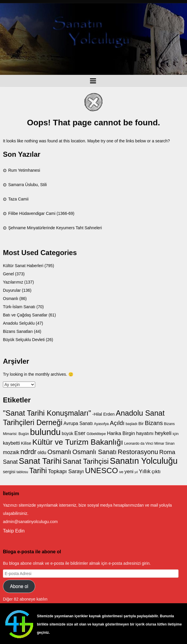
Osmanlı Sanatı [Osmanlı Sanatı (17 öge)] (95, 452)
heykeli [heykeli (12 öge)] (163, 433)
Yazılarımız (13, 282)
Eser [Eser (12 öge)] (80, 433)
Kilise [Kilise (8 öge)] (26, 443)
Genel (8, 274)
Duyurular (12, 290)
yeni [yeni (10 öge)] (129, 472)
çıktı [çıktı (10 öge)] (156, 472)
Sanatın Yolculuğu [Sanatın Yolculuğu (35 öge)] (144, 461)
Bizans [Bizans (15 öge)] (154, 423)
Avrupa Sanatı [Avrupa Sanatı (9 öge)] (78, 423)
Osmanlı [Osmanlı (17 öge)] (59, 452)
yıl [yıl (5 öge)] (136, 472)
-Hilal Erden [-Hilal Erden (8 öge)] (103, 414)
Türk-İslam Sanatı (19, 307)
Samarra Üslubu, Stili (28, 185)
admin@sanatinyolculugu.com (30, 522)
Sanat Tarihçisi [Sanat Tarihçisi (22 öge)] (86, 461)
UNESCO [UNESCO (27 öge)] (102, 471)
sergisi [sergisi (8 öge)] (9, 472)
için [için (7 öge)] (176, 434)
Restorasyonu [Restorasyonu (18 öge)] (138, 452)
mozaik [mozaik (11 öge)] (11, 452)
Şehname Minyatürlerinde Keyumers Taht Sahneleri (55, 228)
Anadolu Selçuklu (19, 323)
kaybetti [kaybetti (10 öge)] (11, 443)
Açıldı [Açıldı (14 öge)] (117, 423)
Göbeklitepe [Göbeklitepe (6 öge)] (96, 434)
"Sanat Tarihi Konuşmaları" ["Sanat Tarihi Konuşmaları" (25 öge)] (47, 413)
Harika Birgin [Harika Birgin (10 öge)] (121, 433)
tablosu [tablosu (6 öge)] (22, 472)
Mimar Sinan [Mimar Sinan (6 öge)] (165, 444)
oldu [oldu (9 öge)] (42, 452)
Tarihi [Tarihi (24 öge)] (38, 471)
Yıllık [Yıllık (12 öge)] (145, 471)
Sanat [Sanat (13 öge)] (10, 462)
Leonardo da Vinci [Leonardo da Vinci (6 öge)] (139, 444)
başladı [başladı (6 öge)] (132, 424)
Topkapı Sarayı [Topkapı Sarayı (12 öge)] (66, 471)
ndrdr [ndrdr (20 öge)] (28, 452)
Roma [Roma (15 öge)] (167, 452)
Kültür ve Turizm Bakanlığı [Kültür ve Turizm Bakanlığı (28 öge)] (78, 442)
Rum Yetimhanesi (24, 170)
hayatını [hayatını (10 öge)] (145, 433)
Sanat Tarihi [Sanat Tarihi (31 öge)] (40, 461)
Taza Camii (18, 199)
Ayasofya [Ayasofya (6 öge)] (101, 424)
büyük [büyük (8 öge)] (68, 434)
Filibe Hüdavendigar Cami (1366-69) (41, 213)
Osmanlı (11, 299)
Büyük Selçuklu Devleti (24, 340)
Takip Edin (14, 531)
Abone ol (19, 586)
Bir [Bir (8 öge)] (141, 424)
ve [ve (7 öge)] (121, 472)
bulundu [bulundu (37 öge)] (45, 432)
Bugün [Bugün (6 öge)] (24, 434)
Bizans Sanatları (18, 331)
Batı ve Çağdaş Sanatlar (25, 315)
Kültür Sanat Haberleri (23, 266)
